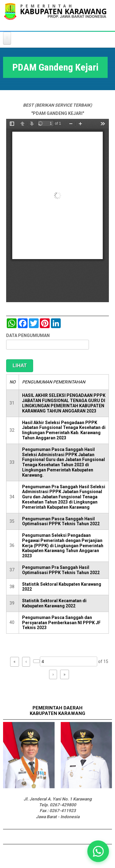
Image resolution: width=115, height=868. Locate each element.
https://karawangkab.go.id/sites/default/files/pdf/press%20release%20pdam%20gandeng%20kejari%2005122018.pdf (57, 211)
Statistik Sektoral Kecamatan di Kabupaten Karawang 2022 (54, 603)
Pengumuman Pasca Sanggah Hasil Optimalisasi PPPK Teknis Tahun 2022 (61, 521)
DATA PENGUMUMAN (28, 335)
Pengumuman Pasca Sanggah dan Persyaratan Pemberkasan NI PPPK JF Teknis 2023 (61, 623)
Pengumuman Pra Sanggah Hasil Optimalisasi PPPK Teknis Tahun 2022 (61, 570)
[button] (98, 851)
